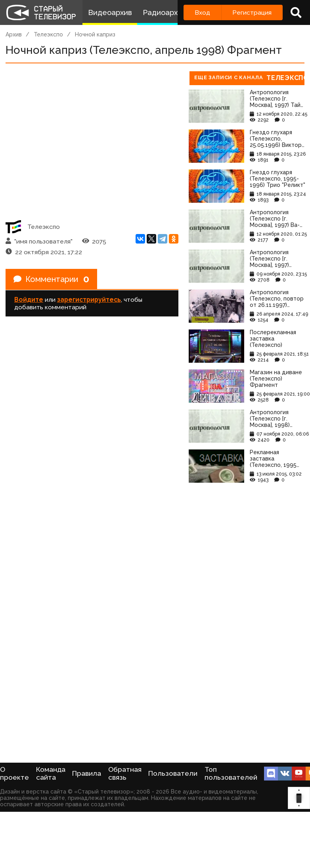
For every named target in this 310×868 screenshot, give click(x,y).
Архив (14, 34)
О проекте (14, 773)
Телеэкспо (48, 34)
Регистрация (252, 12)
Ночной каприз (95, 34)
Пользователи (173, 773)
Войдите (29, 300)
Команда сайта (51, 773)
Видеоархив (110, 12)
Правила (87, 773)
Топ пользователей (231, 773)
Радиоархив (164, 12)
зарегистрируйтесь (89, 300)
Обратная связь (125, 773)
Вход (202, 12)
